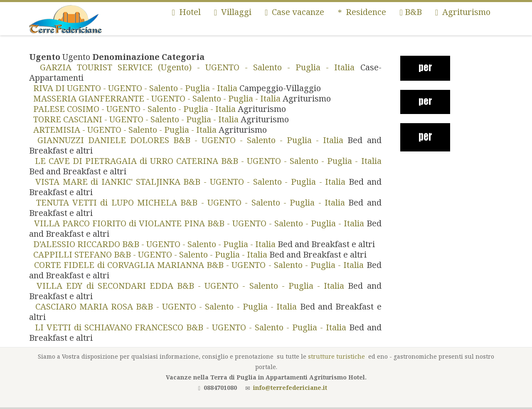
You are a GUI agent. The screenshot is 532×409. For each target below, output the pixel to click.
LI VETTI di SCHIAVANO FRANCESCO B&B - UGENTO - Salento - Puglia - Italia (189, 327)
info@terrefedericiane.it (290, 388)
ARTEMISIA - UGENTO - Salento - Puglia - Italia (124, 130)
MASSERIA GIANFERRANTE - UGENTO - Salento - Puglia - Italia (156, 98)
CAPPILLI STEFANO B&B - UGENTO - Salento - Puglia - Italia (149, 254)
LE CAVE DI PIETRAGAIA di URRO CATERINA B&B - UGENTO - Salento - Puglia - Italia (205, 161)
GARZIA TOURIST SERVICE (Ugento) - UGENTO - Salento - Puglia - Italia (195, 67)
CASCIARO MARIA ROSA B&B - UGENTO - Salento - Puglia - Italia (165, 306)
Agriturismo (463, 12)
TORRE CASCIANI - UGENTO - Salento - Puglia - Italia (135, 119)
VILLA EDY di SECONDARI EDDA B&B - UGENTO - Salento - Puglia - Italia (188, 286)
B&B (410, 12)
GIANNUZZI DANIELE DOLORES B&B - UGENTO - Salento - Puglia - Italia (188, 140)
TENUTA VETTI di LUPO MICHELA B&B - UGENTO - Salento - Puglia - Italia (189, 202)
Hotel (186, 12)
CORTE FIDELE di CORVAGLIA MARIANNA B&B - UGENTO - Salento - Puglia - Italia (198, 265)
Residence (362, 12)
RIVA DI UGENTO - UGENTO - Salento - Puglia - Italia (134, 88)
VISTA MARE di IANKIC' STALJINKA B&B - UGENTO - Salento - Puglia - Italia (189, 182)
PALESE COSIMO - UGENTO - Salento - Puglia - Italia (133, 109)
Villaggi (233, 12)
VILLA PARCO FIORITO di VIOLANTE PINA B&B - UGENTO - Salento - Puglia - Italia (198, 223)
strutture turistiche (336, 356)
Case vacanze (294, 12)
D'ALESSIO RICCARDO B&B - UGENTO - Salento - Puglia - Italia (153, 244)
